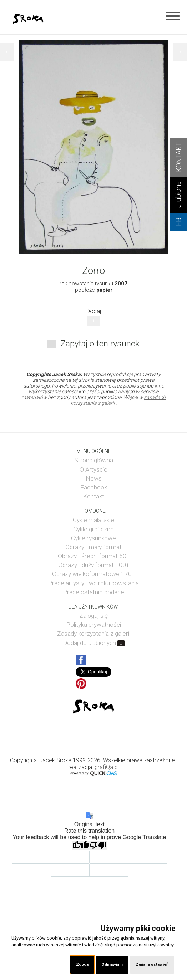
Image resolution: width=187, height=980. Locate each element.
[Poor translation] (98, 845)
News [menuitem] (94, 478)
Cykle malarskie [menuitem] (93, 520)
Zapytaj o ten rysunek (100, 344)
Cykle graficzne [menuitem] (93, 529)
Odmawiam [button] (112, 964)
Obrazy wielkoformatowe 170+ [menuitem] (93, 574)
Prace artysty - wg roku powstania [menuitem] (93, 583)
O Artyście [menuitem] (93, 469)
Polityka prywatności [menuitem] (94, 625)
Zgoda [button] (82, 964)
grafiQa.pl (107, 767)
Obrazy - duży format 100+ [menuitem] (94, 565)
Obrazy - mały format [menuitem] (93, 547)
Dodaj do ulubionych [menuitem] (94, 643)
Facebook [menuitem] (94, 487)
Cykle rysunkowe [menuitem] (93, 538)
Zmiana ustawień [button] (152, 964)
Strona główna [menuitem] (94, 460)
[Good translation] (81, 845)
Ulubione (178, 195)
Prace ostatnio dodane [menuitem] (94, 592)
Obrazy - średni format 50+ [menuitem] (94, 556)
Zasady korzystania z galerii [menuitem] (94, 634)
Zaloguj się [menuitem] (93, 616)
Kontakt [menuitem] (94, 496)
